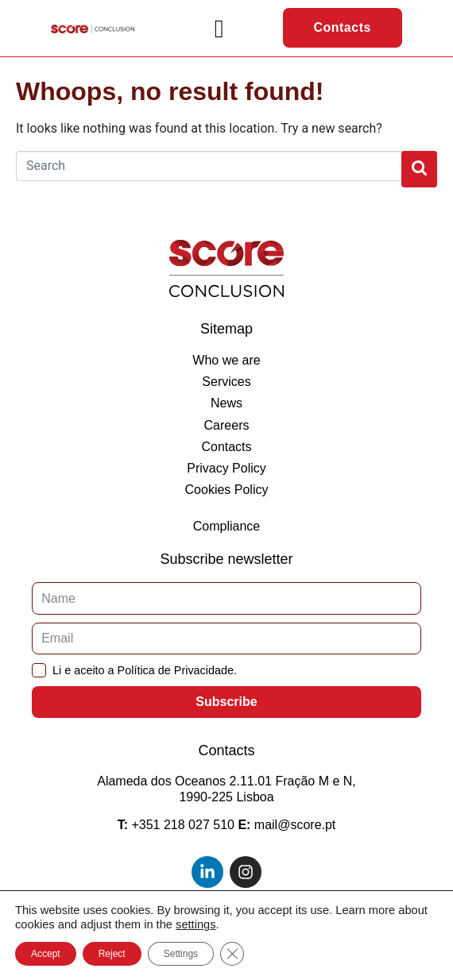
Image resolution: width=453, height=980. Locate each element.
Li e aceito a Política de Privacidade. (145, 670)
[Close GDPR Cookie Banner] (232, 954)
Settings (181, 954)
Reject (112, 954)
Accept (46, 954)
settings (196, 924)
